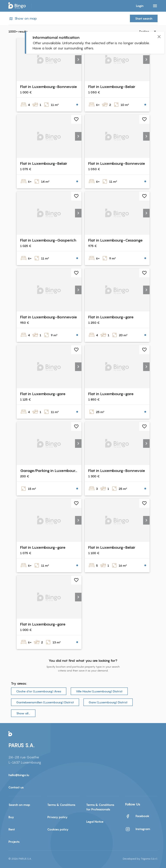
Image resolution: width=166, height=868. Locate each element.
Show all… (23, 713)
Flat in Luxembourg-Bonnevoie (49, 87)
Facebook (137, 816)
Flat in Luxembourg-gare (111, 317)
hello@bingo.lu (19, 775)
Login (140, 6)
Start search (144, 18)
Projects (14, 842)
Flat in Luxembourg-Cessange (115, 240)
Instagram (138, 829)
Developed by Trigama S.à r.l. (140, 859)
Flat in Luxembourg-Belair (112, 87)
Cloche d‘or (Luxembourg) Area (39, 691)
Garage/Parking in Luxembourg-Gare (55, 471)
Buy (11, 817)
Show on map (23, 18)
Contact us (16, 787)
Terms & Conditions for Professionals (100, 807)
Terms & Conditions (61, 805)
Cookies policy (58, 829)
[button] (78, 60)
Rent (12, 829)
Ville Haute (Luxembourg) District (99, 691)
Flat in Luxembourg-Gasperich (48, 240)
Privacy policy (57, 817)
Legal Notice (95, 822)
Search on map (19, 805)
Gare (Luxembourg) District (108, 702)
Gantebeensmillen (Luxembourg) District (45, 702)
